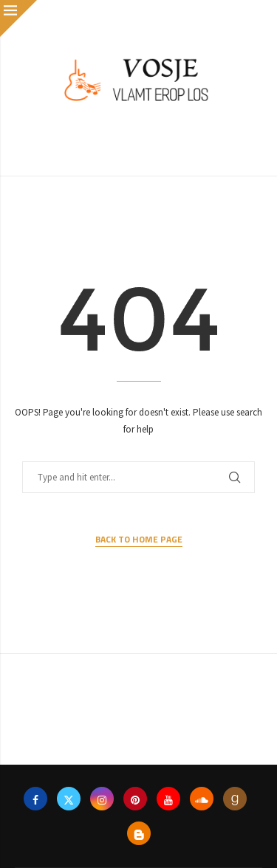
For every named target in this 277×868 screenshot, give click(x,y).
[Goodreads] (235, 799)
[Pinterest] (135, 799)
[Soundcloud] (202, 799)
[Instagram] (102, 799)
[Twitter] (69, 799)
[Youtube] (168, 799)
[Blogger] (139, 833)
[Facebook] (35, 799)
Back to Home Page (139, 540)
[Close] (18, 18)
